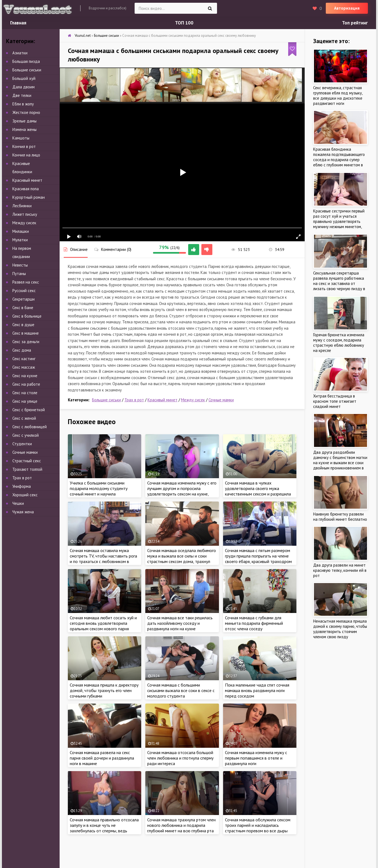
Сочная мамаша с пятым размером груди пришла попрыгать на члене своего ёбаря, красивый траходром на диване (258, 559)
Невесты (20, 265)
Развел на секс (26, 282)
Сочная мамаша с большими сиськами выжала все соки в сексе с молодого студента (181, 690)
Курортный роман (29, 197)
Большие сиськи (106, 400)
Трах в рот (134, 400)
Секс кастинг (24, 359)
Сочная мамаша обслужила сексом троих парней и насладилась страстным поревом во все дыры (258, 825)
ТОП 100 (184, 23)
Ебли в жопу (23, 104)
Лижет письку (25, 214)
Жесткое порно (26, 112)
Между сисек (193, 400)
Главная (18, 23)
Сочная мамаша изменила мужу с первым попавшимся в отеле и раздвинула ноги (256, 758)
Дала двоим (23, 87)
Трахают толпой (27, 469)
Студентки (22, 444)
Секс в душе (23, 325)
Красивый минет (162, 400)
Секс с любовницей (30, 427)
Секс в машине (26, 333)
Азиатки (20, 53)
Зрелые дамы (24, 121)
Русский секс (24, 291)
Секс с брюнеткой (29, 410)
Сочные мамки (221, 400)
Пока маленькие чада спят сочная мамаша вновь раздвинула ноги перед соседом (257, 690)
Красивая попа (26, 189)
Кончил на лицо (26, 155)
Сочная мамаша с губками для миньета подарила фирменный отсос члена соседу (254, 623)
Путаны (19, 274)
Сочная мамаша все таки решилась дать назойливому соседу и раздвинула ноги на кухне (180, 623)
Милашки (21, 231)
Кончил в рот (24, 146)
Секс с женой (24, 418)
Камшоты (21, 138)
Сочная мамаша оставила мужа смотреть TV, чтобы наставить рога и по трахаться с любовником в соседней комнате (103, 559)
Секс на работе (26, 384)
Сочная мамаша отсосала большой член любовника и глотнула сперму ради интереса (180, 758)
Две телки (22, 95)
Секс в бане (23, 308)
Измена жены (24, 129)
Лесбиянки (22, 206)
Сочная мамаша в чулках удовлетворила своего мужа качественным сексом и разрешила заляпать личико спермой (258, 491)
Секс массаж (24, 367)
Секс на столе (25, 393)
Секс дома (22, 350)
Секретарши (23, 299)
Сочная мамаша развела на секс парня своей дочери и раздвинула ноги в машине (102, 758)
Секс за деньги (26, 342)
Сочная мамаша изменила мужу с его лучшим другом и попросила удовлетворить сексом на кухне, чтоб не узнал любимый (182, 491)
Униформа (22, 486)
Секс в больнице (27, 316)
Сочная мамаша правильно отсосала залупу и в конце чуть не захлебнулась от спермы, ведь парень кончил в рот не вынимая (104, 828)
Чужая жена (23, 512)
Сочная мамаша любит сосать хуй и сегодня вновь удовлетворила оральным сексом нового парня (103, 623)
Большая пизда (26, 61)
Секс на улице (25, 401)
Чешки (18, 503)
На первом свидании (22, 252)
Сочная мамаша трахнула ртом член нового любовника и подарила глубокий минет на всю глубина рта (181, 825)
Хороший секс (25, 495)
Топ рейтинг (355, 23)
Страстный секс (27, 461)
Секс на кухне (25, 376)
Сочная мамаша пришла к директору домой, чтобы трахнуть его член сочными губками (104, 690)
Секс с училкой (26, 435)
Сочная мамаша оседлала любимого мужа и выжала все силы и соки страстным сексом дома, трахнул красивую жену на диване (182, 559)
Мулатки (20, 240)
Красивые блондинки (22, 168)
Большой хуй (24, 78)
